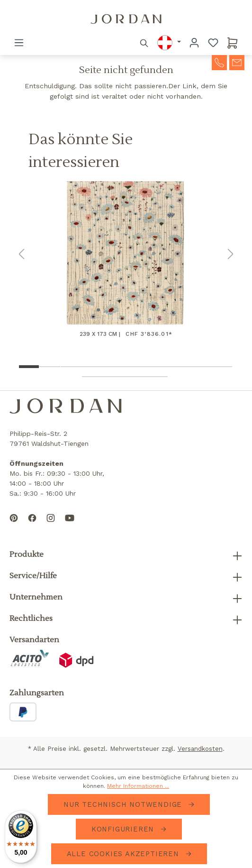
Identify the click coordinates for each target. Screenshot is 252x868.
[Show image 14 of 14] (157, 377)
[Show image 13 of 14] (136, 377)
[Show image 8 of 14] (178, 367)
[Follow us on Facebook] (32, 526)
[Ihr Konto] (194, 43)
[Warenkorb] (233, 43)
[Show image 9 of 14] (200, 367)
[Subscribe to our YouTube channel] (70, 526)
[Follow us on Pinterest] (14, 526)
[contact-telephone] (219, 62)
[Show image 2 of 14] (49, 367)
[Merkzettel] (213, 43)
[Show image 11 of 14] (93, 377)
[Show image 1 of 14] (28, 367)
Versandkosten (200, 749)
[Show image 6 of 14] (136, 367)
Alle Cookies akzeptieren (124, 854)
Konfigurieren (124, 829)
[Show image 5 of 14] (114, 367)
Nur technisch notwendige (124, 804)
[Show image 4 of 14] (93, 367)
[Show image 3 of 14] (71, 367)
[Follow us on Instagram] (51, 526)
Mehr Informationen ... (138, 786)
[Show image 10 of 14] (221, 367)
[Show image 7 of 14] (157, 367)
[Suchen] (144, 43)
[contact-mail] (237, 62)
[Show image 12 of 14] (114, 377)
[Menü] (19, 43)
